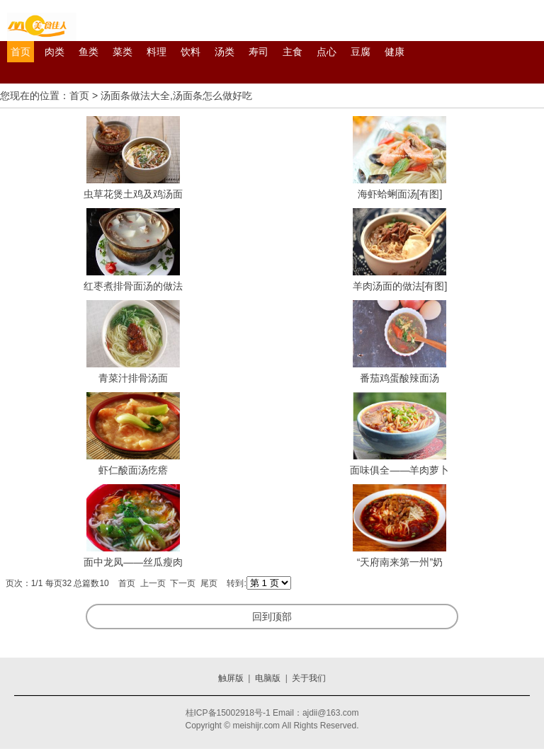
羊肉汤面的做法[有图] (400, 286)
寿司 (259, 52)
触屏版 (231, 678)
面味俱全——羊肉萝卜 (399, 470)
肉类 (55, 52)
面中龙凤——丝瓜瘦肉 (133, 562)
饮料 (191, 52)
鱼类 (89, 52)
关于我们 (309, 678)
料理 (157, 52)
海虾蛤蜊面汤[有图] (400, 194)
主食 (293, 52)
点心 (327, 52)
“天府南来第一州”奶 (400, 562)
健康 (395, 52)
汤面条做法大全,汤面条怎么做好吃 (176, 96)
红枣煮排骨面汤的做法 (133, 286)
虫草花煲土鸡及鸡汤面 (133, 194)
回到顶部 (272, 617)
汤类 (225, 52)
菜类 (123, 52)
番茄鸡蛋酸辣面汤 (399, 378)
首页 (21, 52)
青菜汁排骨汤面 (133, 378)
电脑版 (268, 678)
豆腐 (361, 52)
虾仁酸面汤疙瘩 (133, 470)
